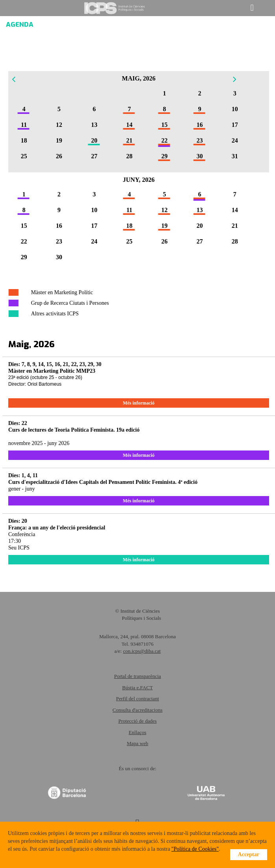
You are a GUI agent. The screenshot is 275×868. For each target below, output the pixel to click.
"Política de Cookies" (195, 849)
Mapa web (137, 743)
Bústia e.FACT (138, 688)
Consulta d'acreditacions (137, 710)
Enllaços (137, 732)
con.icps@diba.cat (142, 651)
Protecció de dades (137, 721)
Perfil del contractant (137, 699)
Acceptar (249, 854)
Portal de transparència (137, 676)
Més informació (138, 403)
